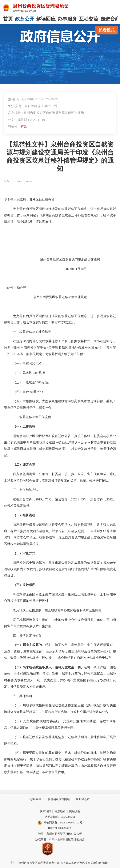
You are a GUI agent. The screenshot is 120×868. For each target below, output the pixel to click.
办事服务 (67, 19)
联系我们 (45, 811)
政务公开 (25, 19)
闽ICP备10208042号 (60, 828)
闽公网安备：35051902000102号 (60, 823)
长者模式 (107, 30)
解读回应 (46, 19)
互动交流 (89, 19)
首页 (8, 19)
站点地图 (60, 811)
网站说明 (75, 811)
